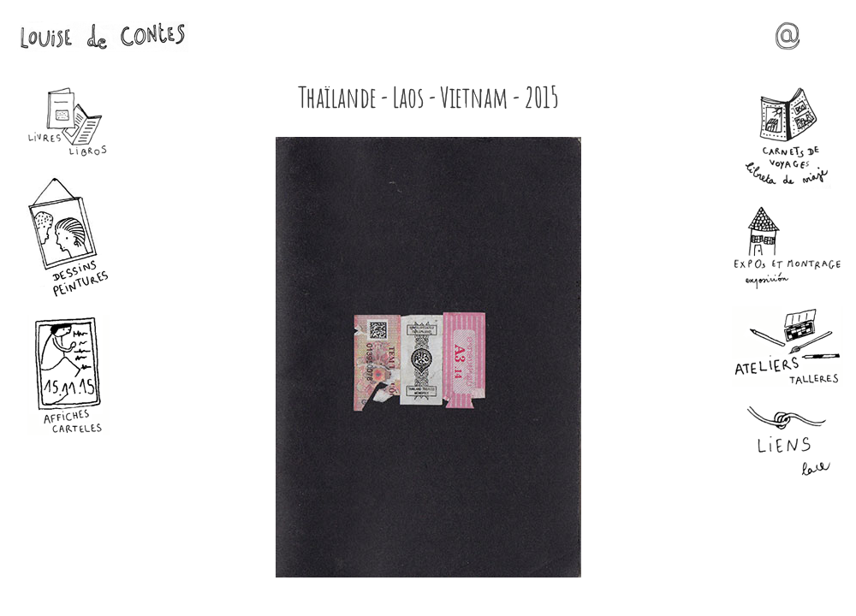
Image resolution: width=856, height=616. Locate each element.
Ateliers (788, 346)
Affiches (68, 375)
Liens (788, 442)
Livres (68, 122)
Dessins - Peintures (68, 237)
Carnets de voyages (788, 138)
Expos (788, 248)
